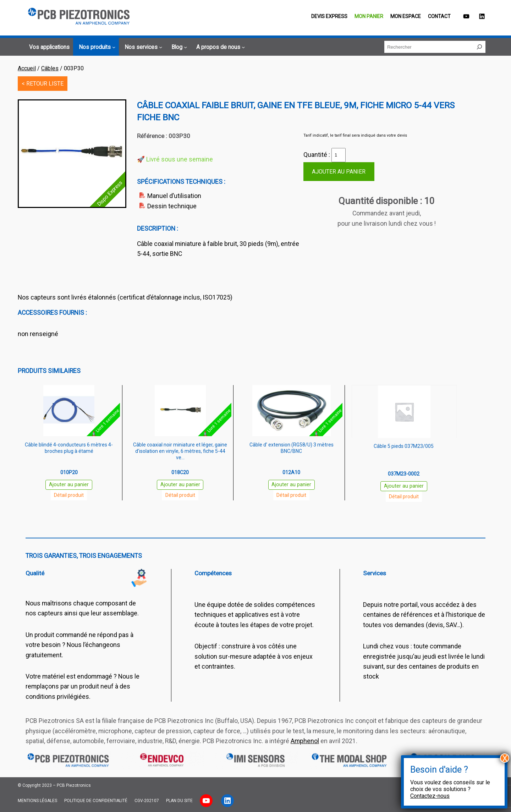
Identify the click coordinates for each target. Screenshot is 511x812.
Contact (439, 16)
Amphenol (305, 741)
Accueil (27, 68)
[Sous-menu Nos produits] (96, 47)
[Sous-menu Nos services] (142, 47)
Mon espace (406, 16)
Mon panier (369, 16)
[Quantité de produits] (339, 155)
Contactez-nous (430, 796)
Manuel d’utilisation (174, 196)
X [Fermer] (505, 758)
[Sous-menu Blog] (178, 47)
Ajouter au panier (339, 172)
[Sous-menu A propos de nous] (219, 47)
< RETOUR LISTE (43, 84)
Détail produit (69, 495)
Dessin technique (172, 206)
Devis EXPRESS (329, 16)
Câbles (50, 68)
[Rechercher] (479, 47)
